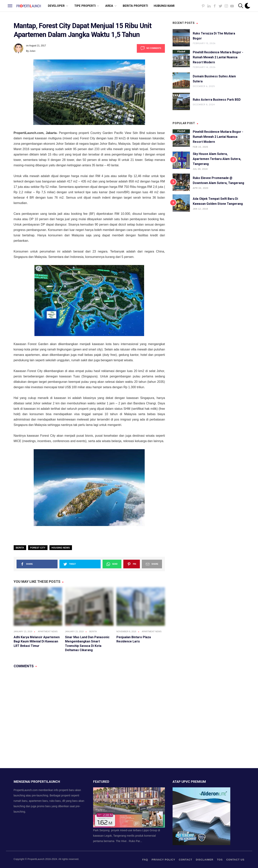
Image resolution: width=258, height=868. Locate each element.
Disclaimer (205, 860)
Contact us (235, 860)
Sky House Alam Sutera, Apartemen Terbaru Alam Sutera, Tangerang (217, 159)
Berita (20, 548)
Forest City (38, 548)
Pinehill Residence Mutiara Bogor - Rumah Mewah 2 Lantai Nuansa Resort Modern (218, 57)
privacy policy (163, 860)
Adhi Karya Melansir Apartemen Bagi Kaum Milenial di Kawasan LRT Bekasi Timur (37, 641)
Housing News (61, 548)
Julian (32, 51)
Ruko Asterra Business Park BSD (217, 100)
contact (186, 860)
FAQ (145, 860)
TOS (220, 860)
